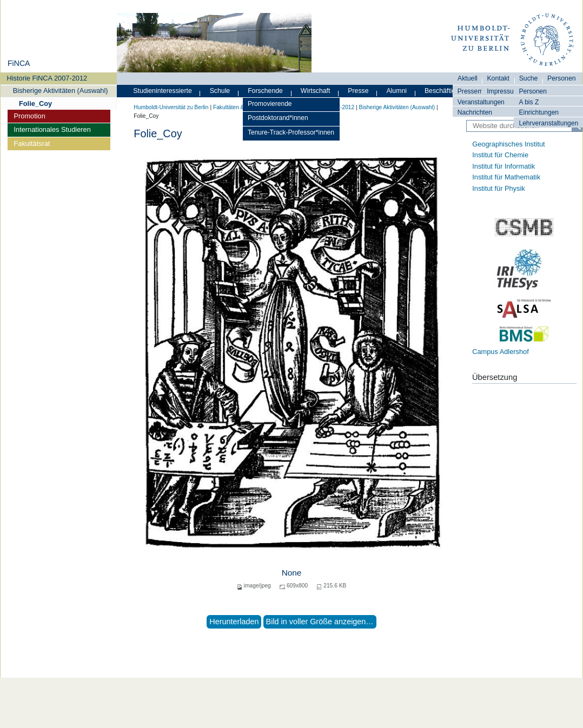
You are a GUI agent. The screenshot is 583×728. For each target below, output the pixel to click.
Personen (533, 91)
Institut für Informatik (504, 166)
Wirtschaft (316, 91)
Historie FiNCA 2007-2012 (47, 78)
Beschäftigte (443, 91)
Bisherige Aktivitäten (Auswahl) (61, 91)
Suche (529, 78)
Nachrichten (475, 112)
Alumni (396, 91)
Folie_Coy (35, 103)
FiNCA (19, 63)
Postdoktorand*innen (278, 118)
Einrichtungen (539, 112)
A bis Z (529, 102)
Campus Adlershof (501, 352)
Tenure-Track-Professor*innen (291, 132)
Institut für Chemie (500, 155)
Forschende (265, 91)
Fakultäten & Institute (239, 107)
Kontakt (498, 78)
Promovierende (270, 104)
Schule (220, 91)
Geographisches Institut (508, 144)
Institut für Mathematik (506, 177)
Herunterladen (234, 622)
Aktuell (468, 78)
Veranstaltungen (481, 102)
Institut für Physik (498, 188)
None (292, 573)
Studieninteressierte (162, 91)
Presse (358, 91)
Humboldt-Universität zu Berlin (171, 107)
